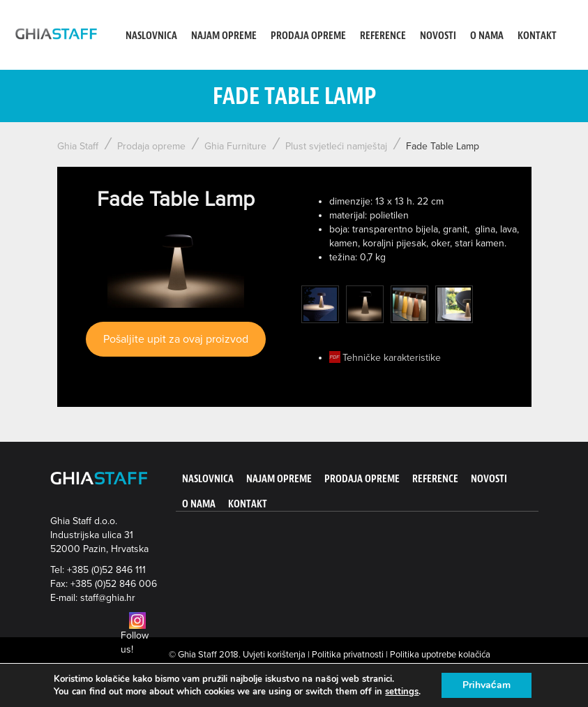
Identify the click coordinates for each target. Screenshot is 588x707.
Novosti (438, 36)
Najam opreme (224, 36)
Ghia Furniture (235, 146)
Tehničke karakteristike (392, 358)
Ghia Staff (78, 146)
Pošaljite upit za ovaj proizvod (176, 339)
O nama (487, 36)
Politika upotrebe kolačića (440, 655)
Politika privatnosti (348, 655)
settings (402, 692)
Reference (383, 36)
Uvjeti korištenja (274, 655)
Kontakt (537, 36)
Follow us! (135, 635)
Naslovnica (151, 36)
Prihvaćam (487, 685)
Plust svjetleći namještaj (336, 146)
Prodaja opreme (308, 36)
